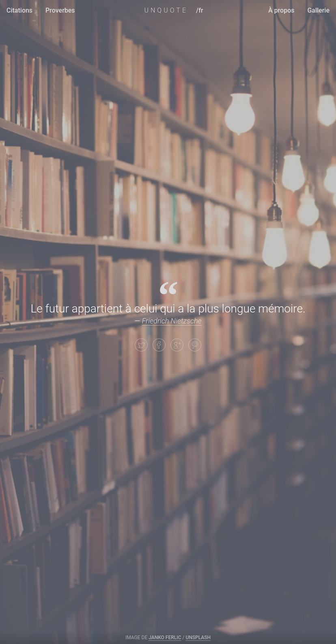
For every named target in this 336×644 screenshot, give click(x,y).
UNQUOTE (166, 10)
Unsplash (198, 637)
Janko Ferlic (165, 637)
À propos (281, 10)
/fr (200, 10)
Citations (19, 10)
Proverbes (60, 10)
